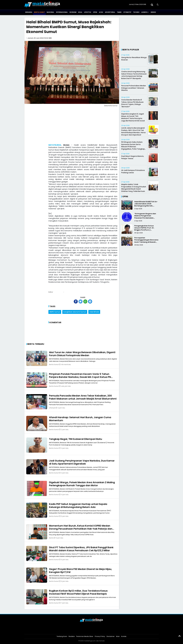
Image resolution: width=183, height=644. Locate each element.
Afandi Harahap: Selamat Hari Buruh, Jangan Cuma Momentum (80, 419)
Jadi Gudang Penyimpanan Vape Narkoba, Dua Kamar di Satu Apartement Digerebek (82, 462)
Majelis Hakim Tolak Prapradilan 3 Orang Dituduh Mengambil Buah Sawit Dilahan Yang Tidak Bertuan (134, 188)
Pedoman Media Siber (85, 636)
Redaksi (72, 636)
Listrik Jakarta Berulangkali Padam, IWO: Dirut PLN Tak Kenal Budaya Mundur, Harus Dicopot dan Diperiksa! (133, 131)
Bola (80, 12)
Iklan (118, 636)
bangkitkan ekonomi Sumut (75, 312)
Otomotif (127, 12)
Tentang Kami (62, 636)
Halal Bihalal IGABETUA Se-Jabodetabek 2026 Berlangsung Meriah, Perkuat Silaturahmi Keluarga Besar (146, 206)
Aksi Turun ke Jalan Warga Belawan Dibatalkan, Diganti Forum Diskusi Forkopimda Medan (82, 354)
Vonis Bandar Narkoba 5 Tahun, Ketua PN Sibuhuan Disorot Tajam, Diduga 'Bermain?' (132, 103)
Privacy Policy (100, 636)
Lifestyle (88, 12)
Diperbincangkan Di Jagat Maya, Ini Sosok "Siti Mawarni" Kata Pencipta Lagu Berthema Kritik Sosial (133, 117)
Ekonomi (73, 12)
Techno (136, 12)
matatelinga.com (90, 641)
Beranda (29, 12)
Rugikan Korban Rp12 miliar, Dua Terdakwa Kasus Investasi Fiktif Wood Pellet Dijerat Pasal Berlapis (78, 592)
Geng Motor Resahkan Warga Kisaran (134, 59)
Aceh (101, 12)
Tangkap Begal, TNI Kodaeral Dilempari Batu (76, 439)
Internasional (62, 12)
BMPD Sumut (55, 312)
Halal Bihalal (94, 312)
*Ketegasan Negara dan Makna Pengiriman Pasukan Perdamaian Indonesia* (145, 217)
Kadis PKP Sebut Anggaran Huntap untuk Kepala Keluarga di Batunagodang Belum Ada (78, 506)
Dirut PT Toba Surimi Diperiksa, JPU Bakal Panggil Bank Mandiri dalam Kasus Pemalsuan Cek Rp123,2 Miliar (81, 549)
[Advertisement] (72, 126)
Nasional (50, 12)
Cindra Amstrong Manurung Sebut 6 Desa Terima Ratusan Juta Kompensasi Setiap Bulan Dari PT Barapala (134, 75)
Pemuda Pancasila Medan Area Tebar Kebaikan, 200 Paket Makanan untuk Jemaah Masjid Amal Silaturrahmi (83, 397)
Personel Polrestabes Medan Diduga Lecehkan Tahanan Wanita (134, 88)
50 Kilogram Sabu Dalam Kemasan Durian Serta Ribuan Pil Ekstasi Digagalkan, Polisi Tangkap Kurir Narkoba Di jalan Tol (133, 147)
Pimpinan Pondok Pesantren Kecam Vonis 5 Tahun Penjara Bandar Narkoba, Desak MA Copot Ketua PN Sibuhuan (80, 377)
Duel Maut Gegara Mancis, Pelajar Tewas (133, 157)
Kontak (124, 636)
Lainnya (144, 12)
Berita (51, 538)
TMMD (119, 12)
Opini (95, 12)
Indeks (153, 12)
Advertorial (110, 12)
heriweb (102, 641)
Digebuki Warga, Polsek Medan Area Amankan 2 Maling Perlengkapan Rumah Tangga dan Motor (82, 484)
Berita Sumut (39, 12)
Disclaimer (111, 636)
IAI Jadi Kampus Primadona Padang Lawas (133, 171)
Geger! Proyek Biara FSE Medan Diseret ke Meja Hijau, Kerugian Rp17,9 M (80, 571)
